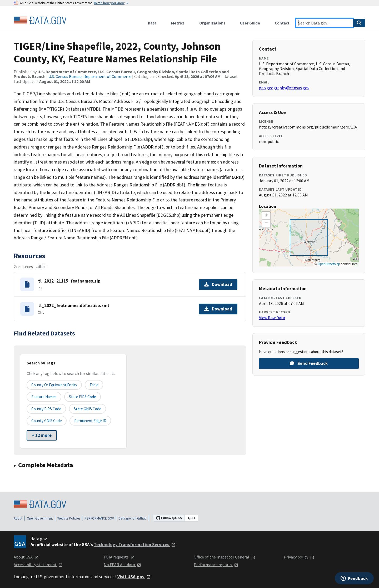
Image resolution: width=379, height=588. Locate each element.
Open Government (40, 518)
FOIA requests (119, 557)
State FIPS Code (83, 397)
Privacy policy (299, 557)
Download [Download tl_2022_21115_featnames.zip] (218, 284)
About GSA (26, 557)
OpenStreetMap (329, 264)
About (18, 518)
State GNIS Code (88, 409)
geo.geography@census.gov (284, 88)
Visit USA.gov (134, 577)
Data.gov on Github (133, 518)
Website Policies (69, 518)
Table (94, 385)
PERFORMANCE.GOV (99, 518)
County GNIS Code (47, 421)
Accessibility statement (38, 565)
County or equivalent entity (54, 385)
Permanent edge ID (90, 421)
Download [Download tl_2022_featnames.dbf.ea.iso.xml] (218, 309)
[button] (266, 216)
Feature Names (44, 397)
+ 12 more (42, 435)
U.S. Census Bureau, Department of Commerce (90, 76)
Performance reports (216, 565)
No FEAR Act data (122, 565)
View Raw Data (272, 318)
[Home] (40, 21)
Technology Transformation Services (135, 545)
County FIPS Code (46, 409)
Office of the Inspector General (225, 557)
